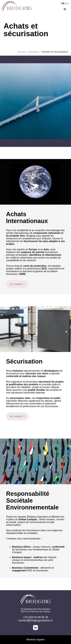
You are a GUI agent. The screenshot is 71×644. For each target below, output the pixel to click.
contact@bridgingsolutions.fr (35, 620)
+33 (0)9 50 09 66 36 (35, 617)
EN (67, 3)
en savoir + (17, 284)
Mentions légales (35, 640)
